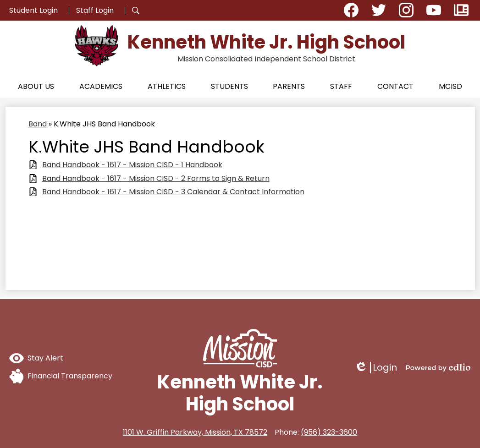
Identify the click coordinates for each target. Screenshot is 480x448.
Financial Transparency (61, 376)
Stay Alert (36, 358)
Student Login (33, 10)
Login (376, 368)
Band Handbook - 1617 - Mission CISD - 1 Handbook (132, 165)
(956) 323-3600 (329, 432)
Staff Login (95, 10)
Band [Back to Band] (38, 124)
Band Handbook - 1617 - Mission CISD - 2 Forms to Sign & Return (156, 178)
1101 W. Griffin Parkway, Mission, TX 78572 (195, 432)
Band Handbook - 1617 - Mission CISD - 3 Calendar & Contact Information (173, 192)
